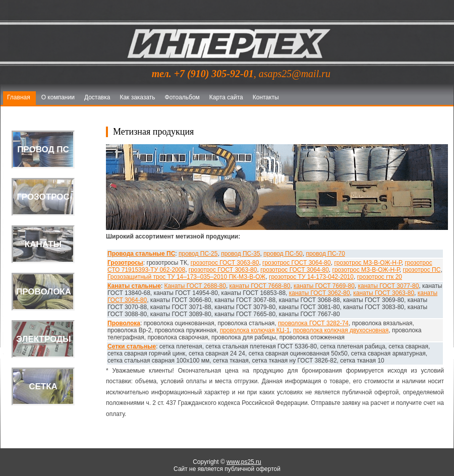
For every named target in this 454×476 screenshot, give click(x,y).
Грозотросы (125, 263)
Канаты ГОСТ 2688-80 (195, 286)
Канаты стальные (134, 286)
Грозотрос (43, 197)
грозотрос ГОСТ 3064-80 (297, 263)
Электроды (44, 339)
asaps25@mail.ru (295, 74)
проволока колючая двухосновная (341, 330)
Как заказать (137, 97)
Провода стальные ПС (141, 254)
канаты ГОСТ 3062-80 (320, 293)
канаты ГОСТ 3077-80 (389, 286)
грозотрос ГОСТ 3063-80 (225, 263)
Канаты (43, 244)
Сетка (43, 386)
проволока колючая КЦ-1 (255, 330)
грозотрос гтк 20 (380, 277)
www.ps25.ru (244, 462)
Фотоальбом (182, 97)
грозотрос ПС (422, 270)
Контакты (266, 97)
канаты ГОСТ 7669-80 (324, 286)
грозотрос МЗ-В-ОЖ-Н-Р (367, 263)
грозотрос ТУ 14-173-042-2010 (311, 277)
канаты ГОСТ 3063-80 (384, 293)
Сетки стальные (132, 346)
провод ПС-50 (283, 254)
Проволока (124, 323)
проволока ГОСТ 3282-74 (313, 323)
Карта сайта (226, 97)
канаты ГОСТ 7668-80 (260, 286)
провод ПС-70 (325, 254)
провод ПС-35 (240, 254)
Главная (19, 97)
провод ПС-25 (198, 254)
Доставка (97, 97)
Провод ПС (43, 150)
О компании (58, 97)
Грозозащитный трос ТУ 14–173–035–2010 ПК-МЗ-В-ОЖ (186, 277)
